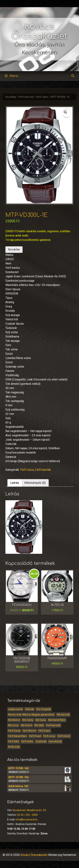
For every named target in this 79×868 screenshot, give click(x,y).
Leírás (15, 483)
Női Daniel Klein (57, 720)
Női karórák (63, 715)
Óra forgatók (44, 709)
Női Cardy (28, 720)
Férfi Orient (64, 736)
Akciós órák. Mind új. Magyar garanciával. (31, 715)
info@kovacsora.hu (27, 819)
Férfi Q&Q (14, 741)
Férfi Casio (42, 97)
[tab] (15, 483)
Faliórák (29, 709)
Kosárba (14, 249)
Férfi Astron (29, 731)
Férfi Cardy (14, 731)
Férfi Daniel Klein (17, 736)
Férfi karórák (26, 97)
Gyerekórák (55, 741)
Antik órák (14, 747)
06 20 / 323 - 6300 (27, 815)
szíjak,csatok (15, 709)
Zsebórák (41, 741)
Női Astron (14, 720)
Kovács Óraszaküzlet (34, 855)
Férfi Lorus (49, 736)
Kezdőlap (11, 97)
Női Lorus (13, 725)
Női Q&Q (39, 725)
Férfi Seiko (27, 741)
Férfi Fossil (35, 736)
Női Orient (27, 725)
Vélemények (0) (35, 483)
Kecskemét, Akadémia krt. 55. (30, 810)
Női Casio (41, 720)
